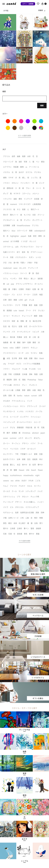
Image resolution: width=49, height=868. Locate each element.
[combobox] (42, 10)
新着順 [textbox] (41, 10)
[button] (24, 136)
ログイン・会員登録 (28, 4)
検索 (42, 105)
